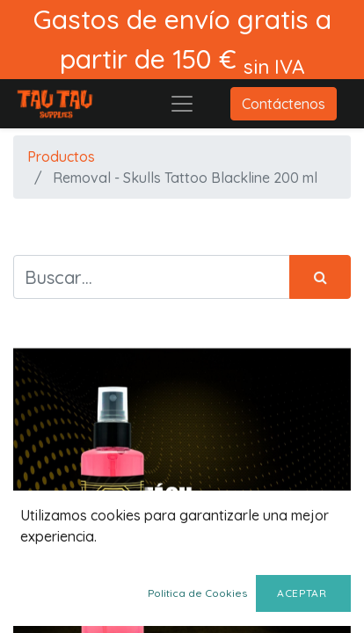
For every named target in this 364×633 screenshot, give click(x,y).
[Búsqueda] (320, 277)
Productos (61, 156)
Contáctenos (284, 104)
